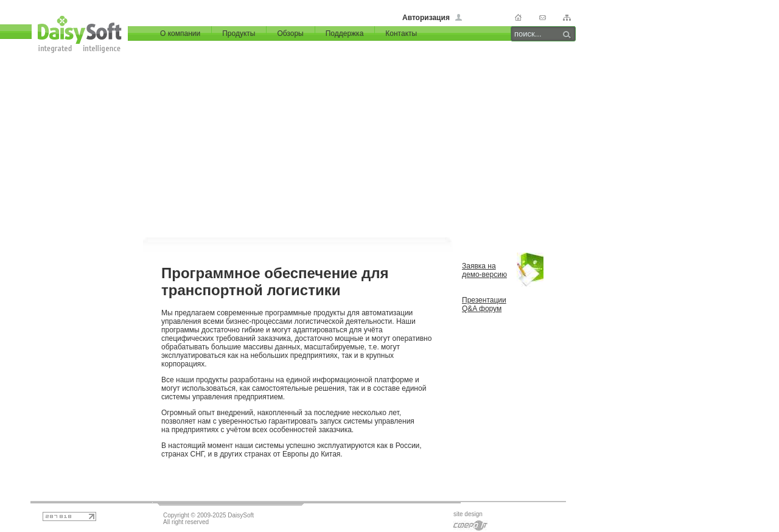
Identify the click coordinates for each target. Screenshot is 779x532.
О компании (180, 33)
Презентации (484, 300)
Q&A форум (482, 309)
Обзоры (290, 33)
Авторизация (426, 18)
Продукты (239, 33)
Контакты (401, 33)
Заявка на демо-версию (484, 270)
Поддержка (345, 33)
